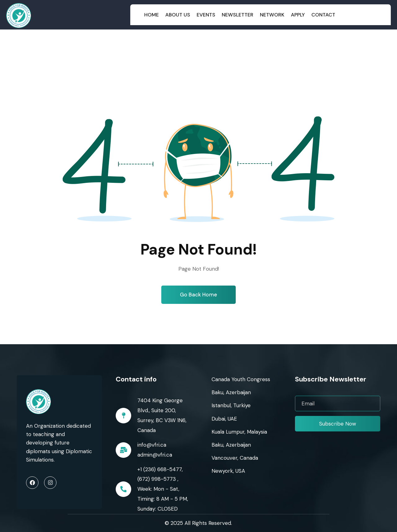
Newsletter (238, 15)
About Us (178, 15)
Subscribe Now (338, 424)
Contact (323, 15)
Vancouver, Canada (235, 458)
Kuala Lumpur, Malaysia (239, 432)
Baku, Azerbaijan (231, 392)
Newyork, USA (228, 471)
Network (272, 15)
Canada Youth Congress (241, 379)
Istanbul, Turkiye (231, 405)
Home (152, 15)
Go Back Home (198, 295)
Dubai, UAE (224, 419)
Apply (298, 15)
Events (206, 15)
